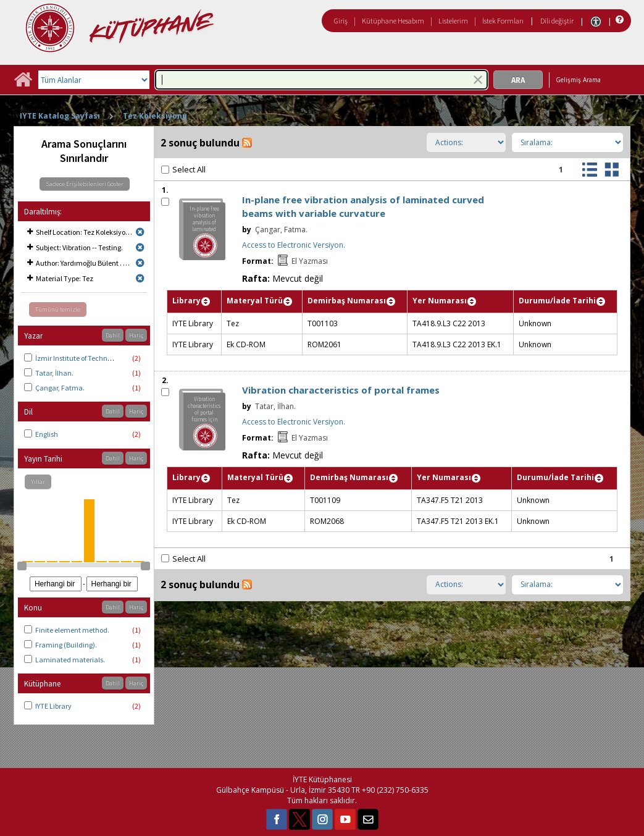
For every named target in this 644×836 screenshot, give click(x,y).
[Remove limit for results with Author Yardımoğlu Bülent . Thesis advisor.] (140, 263)
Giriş (341, 21)
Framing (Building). (66, 645)
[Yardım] (618, 20)
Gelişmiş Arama (578, 80)
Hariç (136, 335)
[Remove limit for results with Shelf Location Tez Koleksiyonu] (140, 232)
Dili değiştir (557, 21)
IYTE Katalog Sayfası (60, 116)
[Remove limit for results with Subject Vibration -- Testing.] (140, 247)
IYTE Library (53, 706)
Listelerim (453, 21)
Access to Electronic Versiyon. (294, 245)
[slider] (22, 566)
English (47, 434)
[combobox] (321, 80)
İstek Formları (503, 21)
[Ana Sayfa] (23, 84)
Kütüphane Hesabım (393, 21)
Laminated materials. (70, 660)
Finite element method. (72, 630)
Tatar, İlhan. (54, 373)
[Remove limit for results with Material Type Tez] (140, 278)
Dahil (113, 335)
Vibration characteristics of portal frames (341, 390)
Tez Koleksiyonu (155, 116)
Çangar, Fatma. (60, 388)
